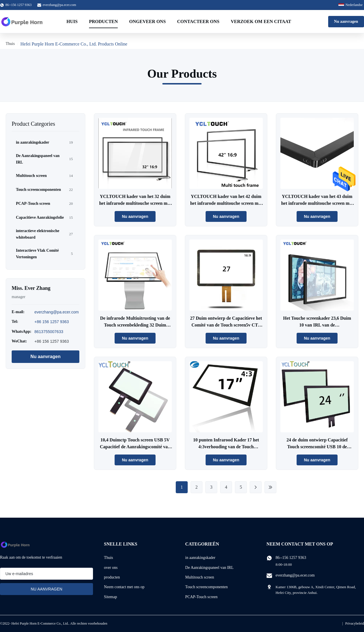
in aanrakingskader (200, 558)
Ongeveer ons (147, 21)
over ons (111, 568)
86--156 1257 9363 (291, 558)
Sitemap (111, 597)
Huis (72, 21)
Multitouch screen (199, 577)
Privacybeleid (355, 623)
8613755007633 (49, 332)
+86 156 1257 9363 (52, 322)
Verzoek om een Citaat (261, 21)
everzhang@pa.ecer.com (59, 5)
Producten (103, 21)
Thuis (10, 44)
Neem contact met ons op (124, 587)
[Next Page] (256, 487)
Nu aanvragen (346, 21)
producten (112, 577)
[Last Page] (270, 487)
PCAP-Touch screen (201, 597)
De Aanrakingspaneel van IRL (209, 568)
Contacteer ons (198, 21)
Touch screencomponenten (206, 587)
